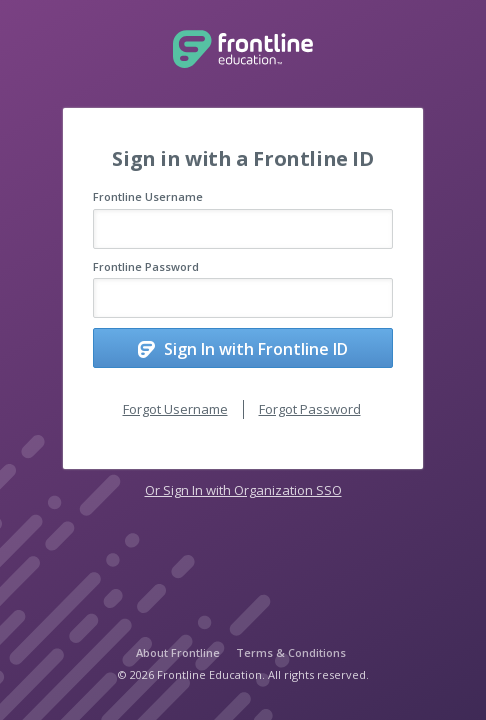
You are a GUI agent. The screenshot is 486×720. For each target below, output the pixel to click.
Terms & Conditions (291, 652)
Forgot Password (310, 409)
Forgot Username (175, 409)
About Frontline (178, 652)
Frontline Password (146, 266)
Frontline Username (148, 196)
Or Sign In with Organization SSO (243, 490)
